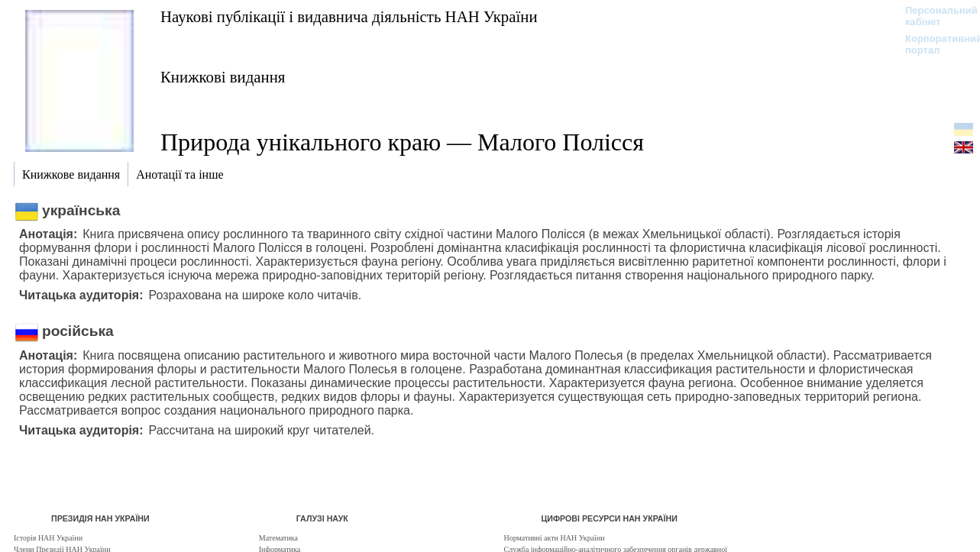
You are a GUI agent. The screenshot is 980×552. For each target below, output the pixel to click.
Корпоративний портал (934, 44)
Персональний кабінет (934, 16)
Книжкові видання (223, 77)
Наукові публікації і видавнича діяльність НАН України (349, 16)
